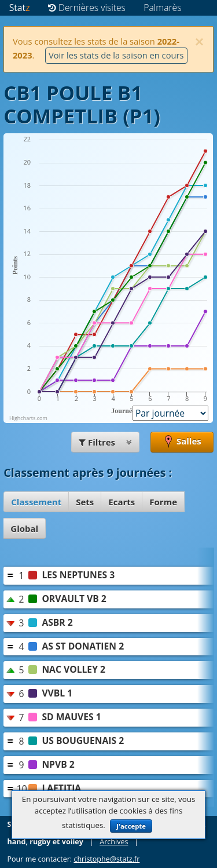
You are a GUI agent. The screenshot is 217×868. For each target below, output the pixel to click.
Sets (85, 502)
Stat (20, 8)
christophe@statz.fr (106, 859)
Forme (163, 502)
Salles (182, 442)
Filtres (105, 442)
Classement (36, 502)
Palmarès (162, 8)
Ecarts (122, 502)
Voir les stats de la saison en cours (116, 55)
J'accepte (131, 826)
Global (24, 528)
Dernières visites (87, 8)
